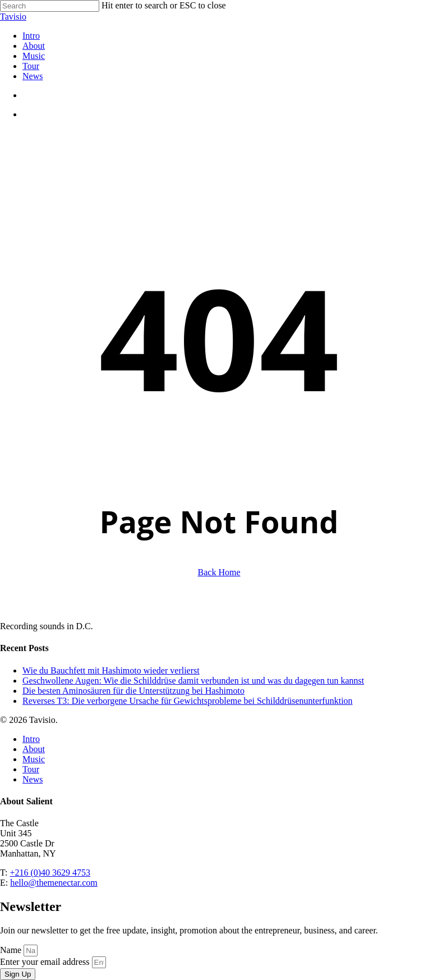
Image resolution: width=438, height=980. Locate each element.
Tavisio (13, 17)
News (33, 779)
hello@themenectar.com (54, 883)
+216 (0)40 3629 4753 (50, 873)
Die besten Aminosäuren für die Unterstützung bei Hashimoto (133, 691)
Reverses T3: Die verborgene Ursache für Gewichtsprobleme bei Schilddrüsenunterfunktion (188, 701)
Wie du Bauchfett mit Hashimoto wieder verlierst (111, 670)
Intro (31, 739)
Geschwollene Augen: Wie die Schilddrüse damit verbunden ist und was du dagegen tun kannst (193, 681)
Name (12, 950)
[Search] (50, 6)
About (34, 749)
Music (34, 759)
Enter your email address (46, 962)
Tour (31, 769)
